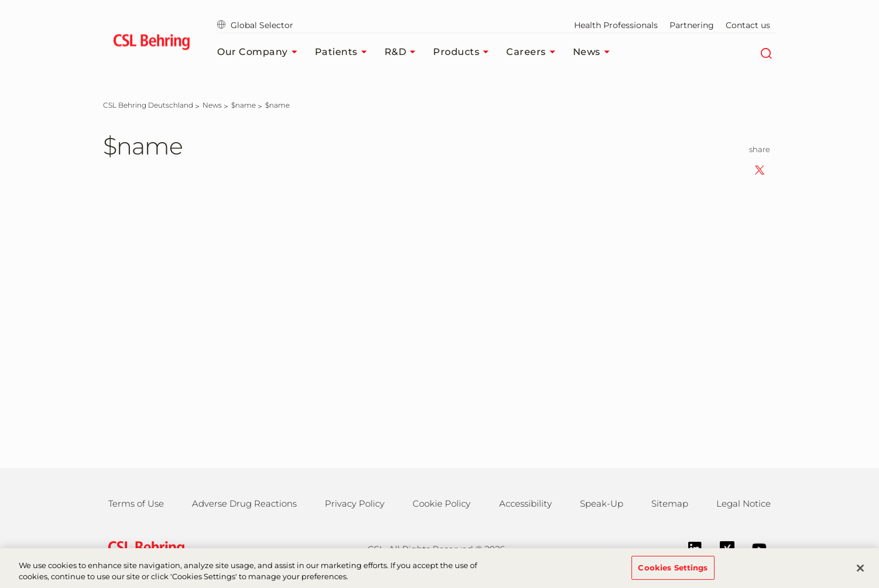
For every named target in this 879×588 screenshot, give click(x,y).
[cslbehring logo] (151, 44)
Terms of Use (136, 503)
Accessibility (526, 503)
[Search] (766, 52)
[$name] (243, 105)
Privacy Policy (355, 503)
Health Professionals (616, 25)
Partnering (692, 25)
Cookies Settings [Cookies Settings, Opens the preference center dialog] (673, 573)
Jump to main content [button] (0, 0)
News (594, 52)
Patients (344, 52)
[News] (212, 105)
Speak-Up (602, 503)
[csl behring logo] (143, 548)
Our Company (260, 52)
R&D (403, 52)
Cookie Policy (442, 503)
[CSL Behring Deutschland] (148, 105)
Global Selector (255, 25)
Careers (534, 52)
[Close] (860, 573)
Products (464, 52)
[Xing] (721, 547)
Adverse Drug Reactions (244, 503)
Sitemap (670, 503)
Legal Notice (744, 503)
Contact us (748, 25)
